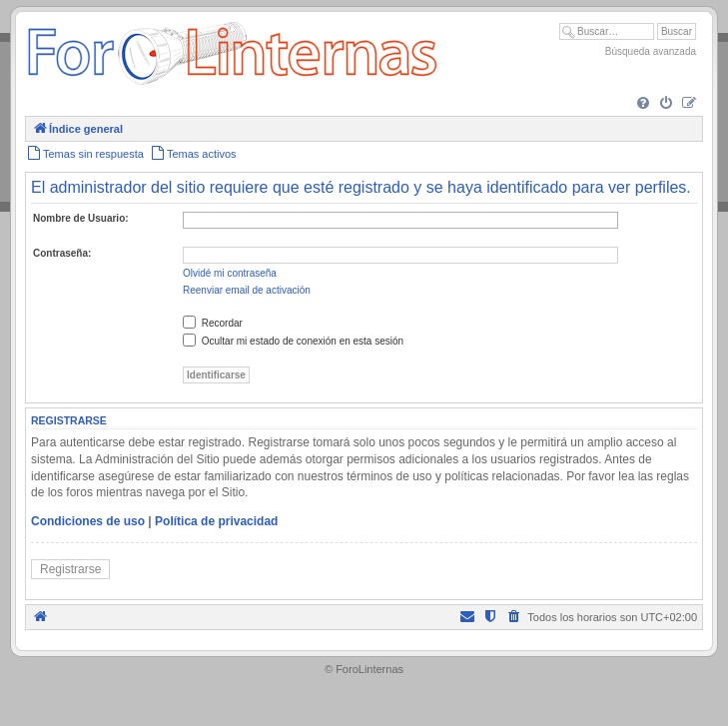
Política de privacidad (216, 521)
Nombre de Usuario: (81, 218)
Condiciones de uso (88, 521)
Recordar (213, 323)
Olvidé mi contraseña (230, 273)
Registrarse (70, 569)
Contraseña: (62, 253)
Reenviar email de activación (247, 290)
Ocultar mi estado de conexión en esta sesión (293, 341)
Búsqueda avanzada (651, 51)
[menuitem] (643, 104)
